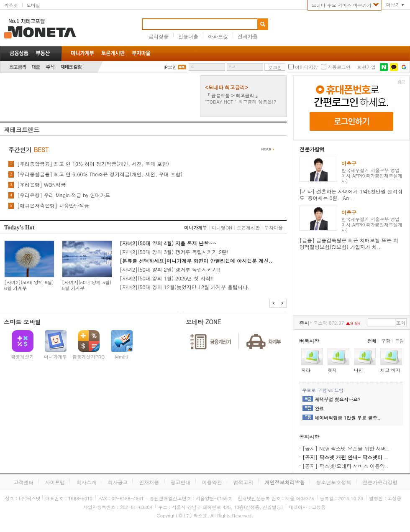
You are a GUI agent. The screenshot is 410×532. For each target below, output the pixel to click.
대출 (36, 67)
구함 (386, 341)
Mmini (121, 357)
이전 (274, 303)
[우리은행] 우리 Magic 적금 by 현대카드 (64, 195)
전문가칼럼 (312, 149)
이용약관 (212, 482)
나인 (359, 370)
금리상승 (159, 36)
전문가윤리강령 (380, 482)
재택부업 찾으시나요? (337, 400)
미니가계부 (196, 228)
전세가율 (248, 36)
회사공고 (118, 482)
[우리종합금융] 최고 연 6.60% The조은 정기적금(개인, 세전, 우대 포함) (100, 174)
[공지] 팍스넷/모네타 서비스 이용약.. (346, 466)
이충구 (349, 163)
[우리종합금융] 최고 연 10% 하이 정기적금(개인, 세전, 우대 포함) (93, 164)
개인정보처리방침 (285, 482)
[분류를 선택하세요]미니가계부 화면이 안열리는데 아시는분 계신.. (196, 261)
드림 (400, 341)
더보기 (393, 5)
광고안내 (181, 482)
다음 (282, 303)
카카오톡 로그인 (394, 67)
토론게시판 (248, 228)
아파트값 (218, 36)
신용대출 (188, 36)
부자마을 (274, 228)
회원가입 (366, 67)
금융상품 (19, 53)
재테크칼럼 (71, 67)
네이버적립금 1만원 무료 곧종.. (348, 418)
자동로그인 (339, 67)
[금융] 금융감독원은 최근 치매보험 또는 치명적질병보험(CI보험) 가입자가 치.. (349, 243)
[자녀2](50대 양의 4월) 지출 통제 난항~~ (168, 243)
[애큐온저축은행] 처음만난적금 (53, 206)
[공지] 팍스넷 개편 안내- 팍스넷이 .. (345, 457)
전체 (372, 341)
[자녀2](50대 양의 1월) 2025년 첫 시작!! (167, 278)
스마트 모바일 (22, 322)
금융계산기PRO (89, 357)
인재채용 (149, 482)
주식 (50, 67)
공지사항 (309, 437)
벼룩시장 (309, 341)
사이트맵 (55, 482)
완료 (319, 409)
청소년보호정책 (334, 482)
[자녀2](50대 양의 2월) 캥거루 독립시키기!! (170, 269)
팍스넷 (11, 5)
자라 (306, 370)
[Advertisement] (99, 96)
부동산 (43, 53)
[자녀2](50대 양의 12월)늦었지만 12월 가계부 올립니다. (185, 287)
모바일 (33, 5)
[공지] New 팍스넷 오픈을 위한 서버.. (346, 448)
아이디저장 (306, 67)
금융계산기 (22, 357)
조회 (401, 323)
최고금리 (18, 67)
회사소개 (86, 482)
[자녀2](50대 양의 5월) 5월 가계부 (87, 285)
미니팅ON (222, 228)
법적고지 (243, 482)
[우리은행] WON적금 (41, 185)
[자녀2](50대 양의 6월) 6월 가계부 (29, 285)
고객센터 (23, 482)
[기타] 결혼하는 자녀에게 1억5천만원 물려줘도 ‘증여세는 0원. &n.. (351, 195)
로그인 (275, 67)
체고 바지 (390, 370)
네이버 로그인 (384, 67)
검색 (263, 24)
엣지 (332, 370)
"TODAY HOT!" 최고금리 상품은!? (241, 102)
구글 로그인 (404, 67)
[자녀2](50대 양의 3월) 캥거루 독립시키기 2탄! (174, 252)
